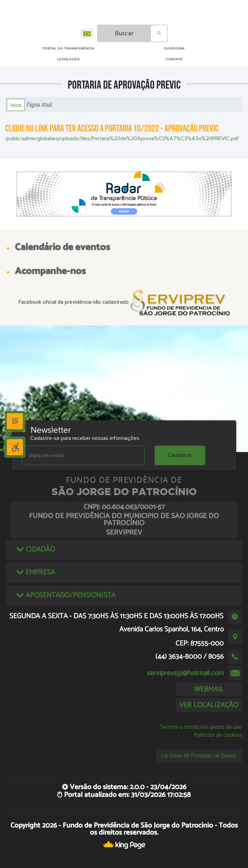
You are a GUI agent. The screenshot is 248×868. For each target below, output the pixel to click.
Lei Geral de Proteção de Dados (199, 756)
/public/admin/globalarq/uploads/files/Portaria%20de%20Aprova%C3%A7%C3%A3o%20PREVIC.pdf (122, 139)
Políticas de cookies (218, 735)
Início (16, 105)
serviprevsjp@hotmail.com (185, 673)
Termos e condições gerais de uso (201, 727)
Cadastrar (180, 455)
